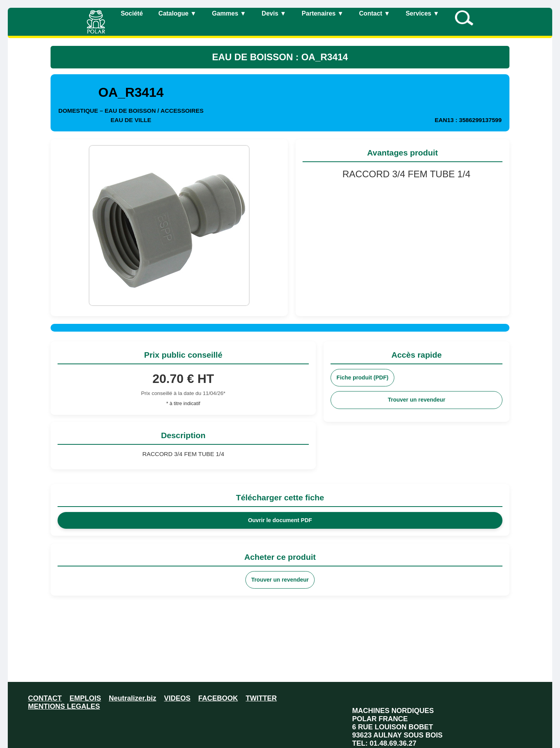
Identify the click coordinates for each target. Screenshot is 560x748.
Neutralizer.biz (133, 698)
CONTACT (45, 698)
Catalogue (177, 13)
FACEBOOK (218, 698)
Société (132, 13)
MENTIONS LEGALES (64, 706)
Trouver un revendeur (416, 400)
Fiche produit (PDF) (362, 377)
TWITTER (261, 698)
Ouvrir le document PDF (280, 520)
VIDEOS (177, 698)
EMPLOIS (85, 698)
